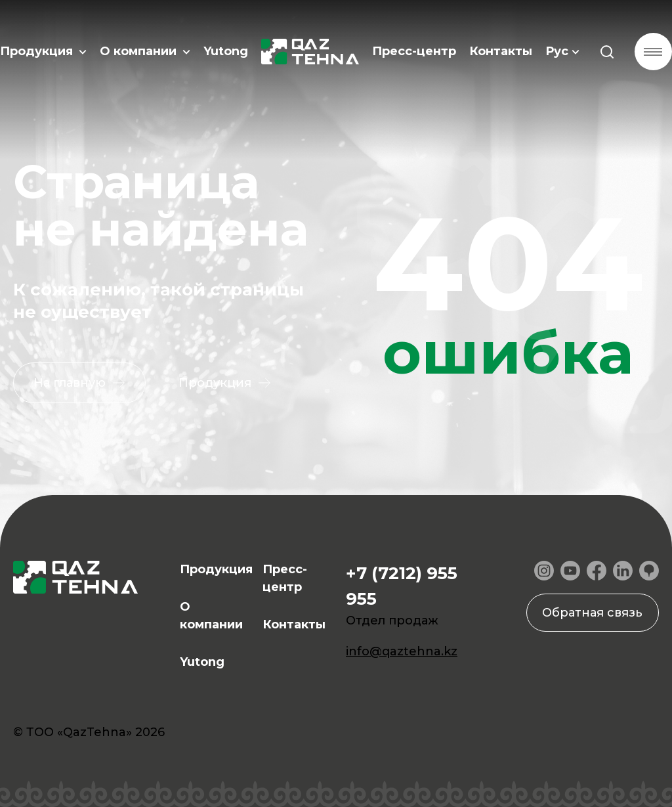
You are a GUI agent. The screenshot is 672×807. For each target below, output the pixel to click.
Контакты (499, 53)
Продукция (43, 53)
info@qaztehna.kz (402, 651)
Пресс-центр (412, 53)
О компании (145, 53)
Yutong (226, 53)
